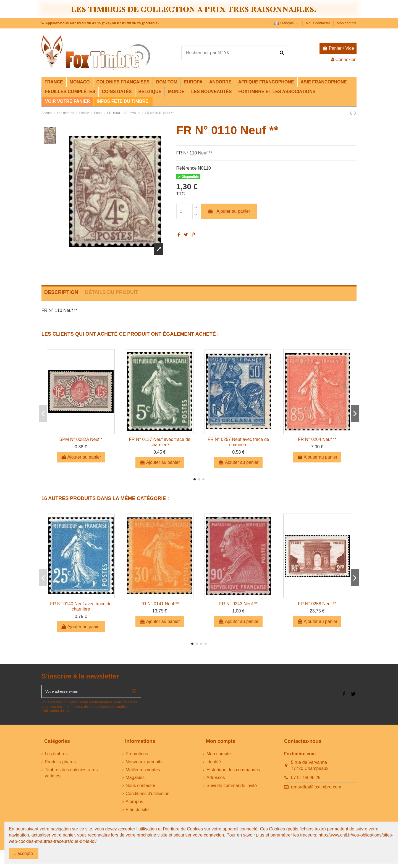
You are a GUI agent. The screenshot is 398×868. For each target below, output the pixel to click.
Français (287, 23)
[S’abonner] (134, 693)
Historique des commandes (233, 773)
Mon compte (347, 23)
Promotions (137, 757)
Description (61, 292)
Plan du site (137, 812)
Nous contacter (319, 23)
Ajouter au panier (229, 211)
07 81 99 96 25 (306, 781)
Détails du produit (112, 292)
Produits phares (60, 765)
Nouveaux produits (144, 765)
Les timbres (56, 757)
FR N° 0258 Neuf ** (317, 604)
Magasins (135, 781)
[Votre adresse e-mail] (85, 693)
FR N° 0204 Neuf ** (317, 439)
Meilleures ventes (143, 773)
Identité (214, 765)
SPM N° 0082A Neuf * (81, 439)
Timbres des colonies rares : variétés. (72, 776)
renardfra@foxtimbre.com (316, 790)
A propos (134, 804)
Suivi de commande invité (232, 789)
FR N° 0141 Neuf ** (160, 604)
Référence (187, 168)
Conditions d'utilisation (148, 796)
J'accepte (24, 853)
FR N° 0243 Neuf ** (238, 604)
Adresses (216, 781)
